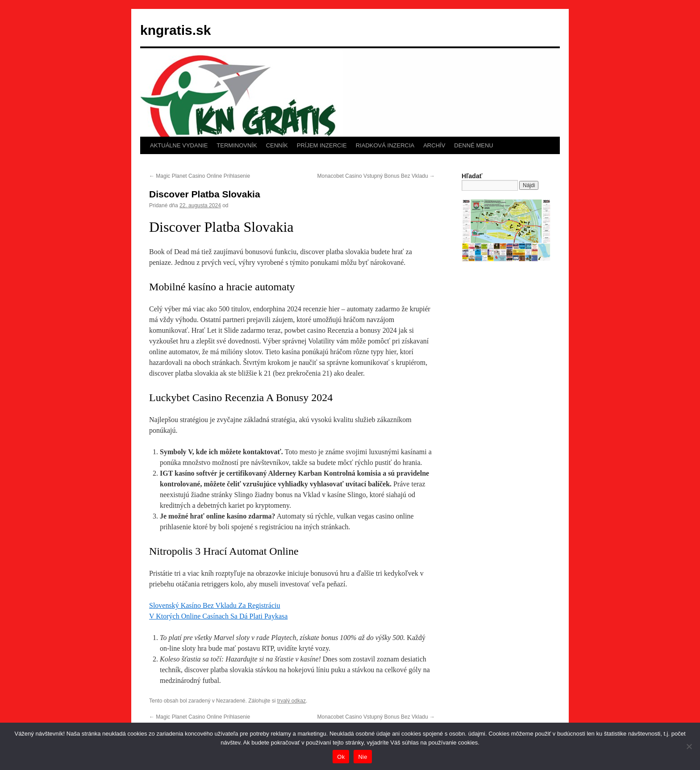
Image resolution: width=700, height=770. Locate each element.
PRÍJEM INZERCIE (322, 145)
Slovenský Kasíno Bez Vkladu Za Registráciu (215, 605)
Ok (341, 757)
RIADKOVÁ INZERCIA (385, 145)
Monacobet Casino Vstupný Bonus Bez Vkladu (376, 176)
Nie (362, 757)
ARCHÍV (434, 145)
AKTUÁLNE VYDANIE (179, 145)
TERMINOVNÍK (237, 145)
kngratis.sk (175, 30)
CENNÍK (277, 145)
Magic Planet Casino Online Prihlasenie (200, 176)
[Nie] (689, 746)
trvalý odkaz (292, 701)
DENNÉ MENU (473, 145)
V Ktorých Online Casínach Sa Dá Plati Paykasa (218, 616)
